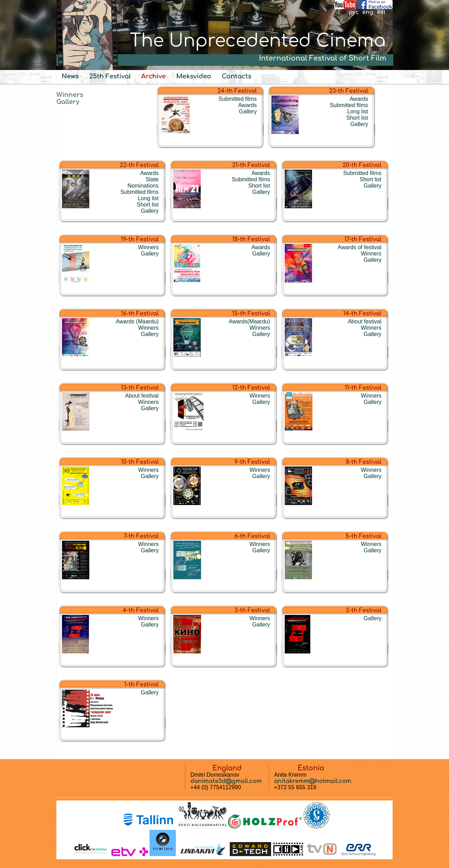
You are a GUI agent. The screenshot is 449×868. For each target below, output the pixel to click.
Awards (247, 105)
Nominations (143, 186)
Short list (357, 118)
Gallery (68, 102)
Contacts (237, 76)
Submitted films (238, 99)
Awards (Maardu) (137, 321)
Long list (358, 111)
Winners (70, 95)
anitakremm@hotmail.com (313, 781)
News (70, 76)
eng (368, 12)
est (381, 12)
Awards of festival (360, 247)
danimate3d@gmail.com (226, 781)
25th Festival (110, 76)
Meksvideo (194, 76)
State (152, 179)
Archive (153, 76)
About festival (365, 321)
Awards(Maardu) (249, 321)
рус (354, 12)
